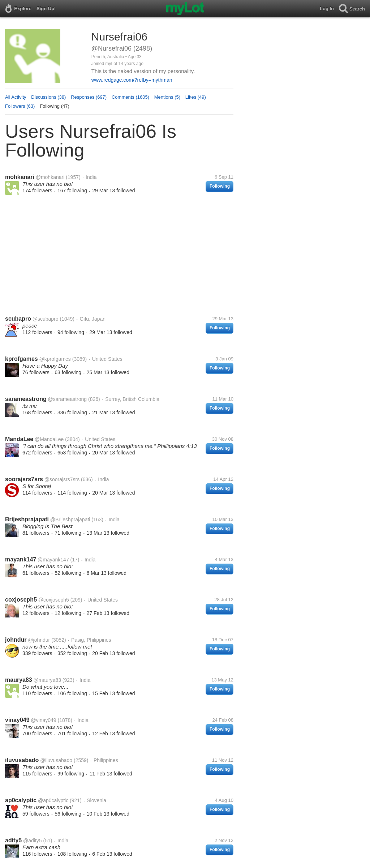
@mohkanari (50, 177)
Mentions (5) (167, 97)
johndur (16, 640)
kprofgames (21, 359)
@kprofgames (55, 359)
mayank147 (21, 559)
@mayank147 (53, 560)
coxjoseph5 (21, 600)
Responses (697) (89, 97)
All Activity (16, 97)
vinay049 (17, 720)
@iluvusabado (56, 760)
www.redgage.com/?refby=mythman (132, 80)
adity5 (13, 840)
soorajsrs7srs (24, 479)
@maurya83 (47, 680)
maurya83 (19, 680)
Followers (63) (20, 106)
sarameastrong (26, 399)
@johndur (39, 640)
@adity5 (33, 841)
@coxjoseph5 (54, 600)
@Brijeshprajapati (70, 519)
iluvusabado (22, 760)
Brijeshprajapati (27, 519)
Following (220, 186)
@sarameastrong (68, 399)
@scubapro (46, 319)
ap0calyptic (21, 800)
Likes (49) (196, 97)
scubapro (18, 319)
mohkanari (20, 177)
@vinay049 (43, 720)
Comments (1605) (130, 97)
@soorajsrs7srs (62, 479)
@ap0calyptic (53, 800)
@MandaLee (49, 439)
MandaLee (19, 439)
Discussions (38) (48, 97)
